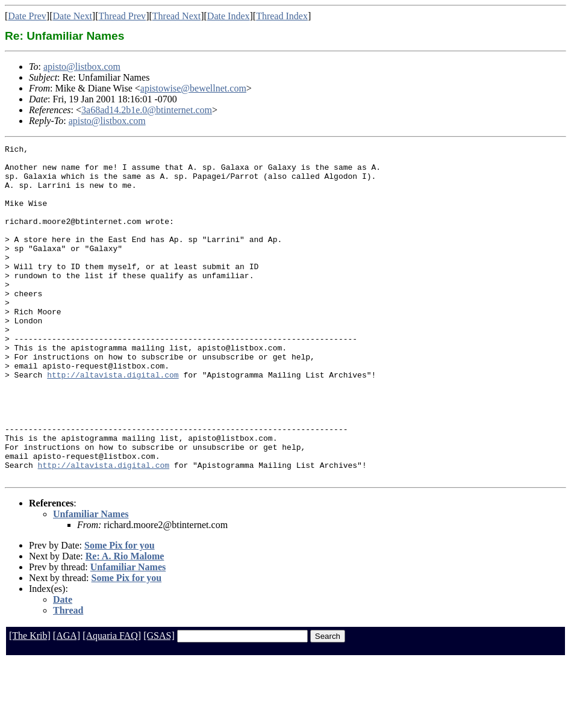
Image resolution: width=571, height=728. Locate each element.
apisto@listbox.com (82, 67)
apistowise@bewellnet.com (193, 88)
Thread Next (176, 16)
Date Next (73, 16)
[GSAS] (159, 702)
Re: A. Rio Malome (125, 623)
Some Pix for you (120, 612)
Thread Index (282, 16)
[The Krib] (30, 702)
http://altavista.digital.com (113, 422)
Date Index (229, 16)
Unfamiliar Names (91, 581)
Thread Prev (122, 16)
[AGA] (67, 702)
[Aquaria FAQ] (112, 702)
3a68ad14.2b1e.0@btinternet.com (147, 110)
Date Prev (27, 16)
